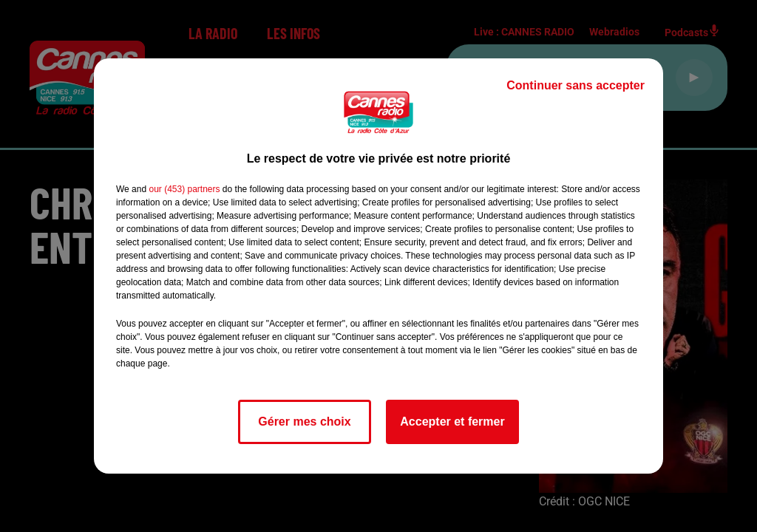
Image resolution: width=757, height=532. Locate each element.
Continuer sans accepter (576, 85)
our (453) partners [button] (184, 189)
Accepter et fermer (452, 422)
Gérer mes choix (304, 422)
